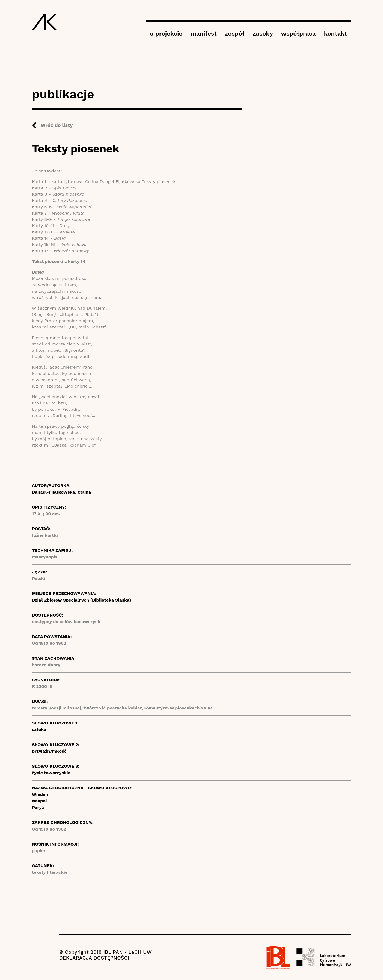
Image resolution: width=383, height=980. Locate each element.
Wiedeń (40, 794)
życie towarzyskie (51, 773)
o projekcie (166, 33)
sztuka (39, 730)
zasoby (263, 33)
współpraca (299, 33)
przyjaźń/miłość (49, 751)
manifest (204, 33)
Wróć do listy (57, 125)
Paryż (38, 807)
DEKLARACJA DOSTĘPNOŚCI (94, 958)
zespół (235, 33)
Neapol (39, 801)
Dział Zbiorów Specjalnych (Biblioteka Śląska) (82, 600)
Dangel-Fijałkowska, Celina (61, 492)
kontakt (336, 33)
